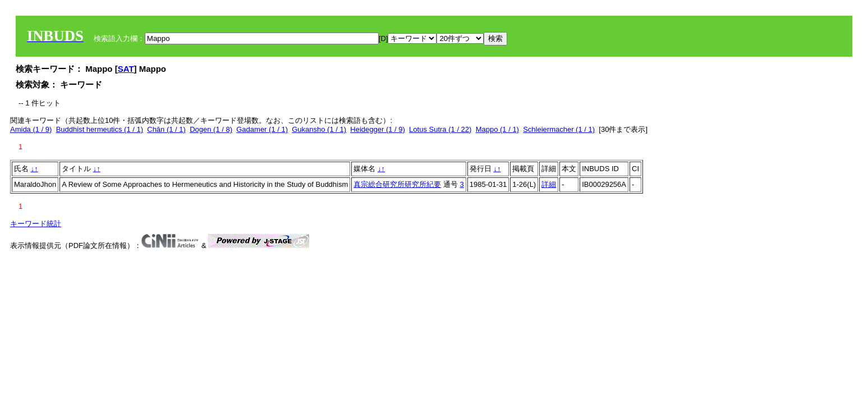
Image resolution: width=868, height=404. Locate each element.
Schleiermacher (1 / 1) (559, 129)
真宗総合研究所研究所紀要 (397, 184)
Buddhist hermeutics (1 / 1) (100, 129)
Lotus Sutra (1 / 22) (440, 129)
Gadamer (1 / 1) (262, 129)
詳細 (549, 184)
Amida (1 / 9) (31, 129)
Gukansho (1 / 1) (319, 129)
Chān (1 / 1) (166, 129)
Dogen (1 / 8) (211, 129)
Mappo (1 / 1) (497, 129)
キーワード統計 (36, 224)
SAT (126, 69)
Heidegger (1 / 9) (378, 129)
